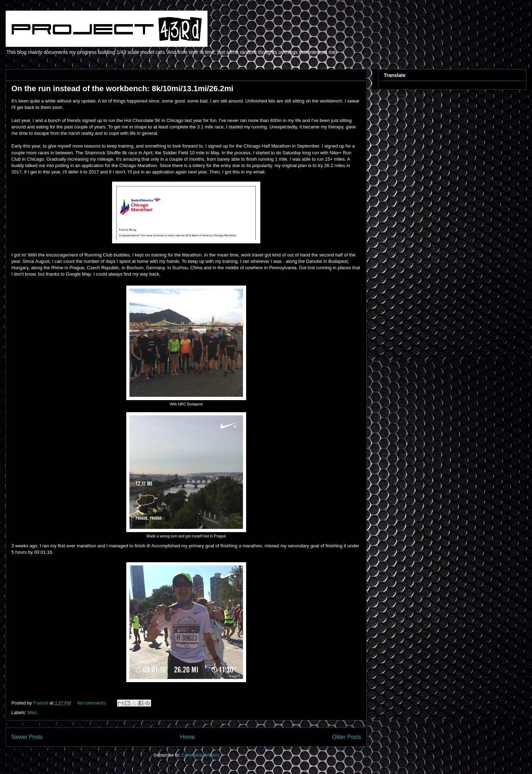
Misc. (33, 712)
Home (188, 737)
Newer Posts (27, 737)
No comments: (92, 703)
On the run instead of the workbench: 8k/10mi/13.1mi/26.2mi (122, 89)
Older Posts (347, 737)
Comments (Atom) (200, 755)
